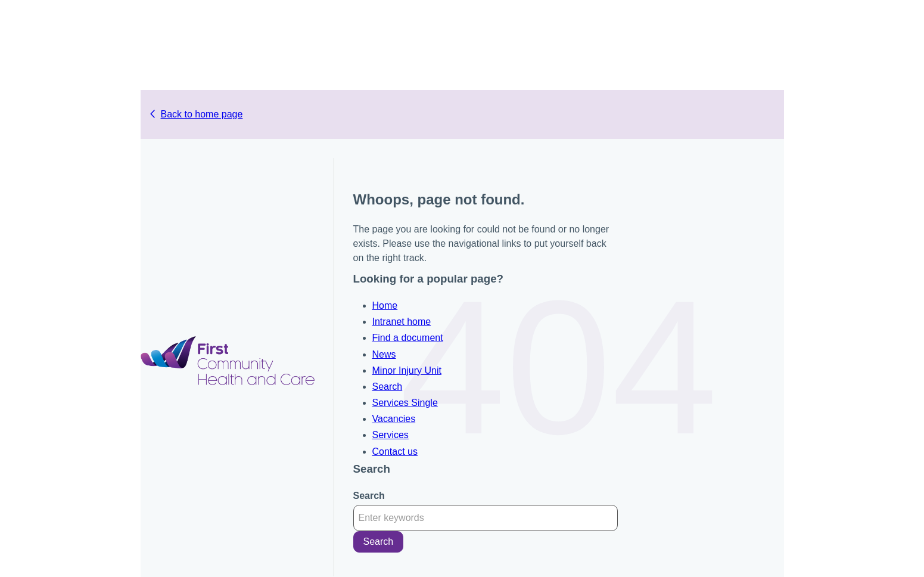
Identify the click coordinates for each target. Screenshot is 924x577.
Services (391, 435)
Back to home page (202, 114)
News (384, 354)
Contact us (395, 452)
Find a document (408, 338)
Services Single (405, 403)
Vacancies (394, 419)
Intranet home (402, 322)
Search (388, 387)
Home (385, 305)
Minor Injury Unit (407, 370)
